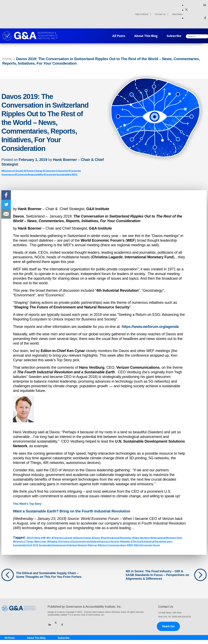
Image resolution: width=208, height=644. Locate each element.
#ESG (75, 174)
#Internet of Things (23, 541)
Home (7, 59)
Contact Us (160, 14)
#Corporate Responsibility (29, 174)
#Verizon (92, 545)
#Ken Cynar (40, 541)
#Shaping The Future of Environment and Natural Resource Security (83, 541)
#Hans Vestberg (141, 538)
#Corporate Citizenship (55, 171)
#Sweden (125, 541)
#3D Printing (33, 538)
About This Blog (146, 36)
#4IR (43, 538)
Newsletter (177, 14)
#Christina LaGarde (62, 538)
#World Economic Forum (147, 545)
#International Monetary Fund (166, 538)
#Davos (96, 538)
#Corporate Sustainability (57, 174)
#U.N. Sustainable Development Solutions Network (60, 545)
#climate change (82, 538)
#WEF (130, 545)
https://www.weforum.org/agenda (150, 327)
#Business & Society (12, 171)
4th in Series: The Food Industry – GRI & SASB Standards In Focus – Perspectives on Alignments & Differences (157, 575)
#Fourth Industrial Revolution (116, 538)
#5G (49, 538)
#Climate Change (33, 171)
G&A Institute (142, 14)
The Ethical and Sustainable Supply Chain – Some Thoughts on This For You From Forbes (49, 575)
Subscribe (174, 36)
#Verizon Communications (112, 545)
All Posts (119, 36)
